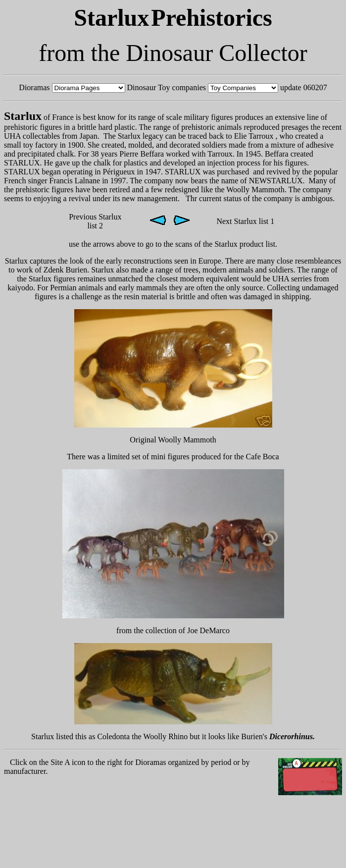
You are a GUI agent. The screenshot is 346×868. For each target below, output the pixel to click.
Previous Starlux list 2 (95, 221)
